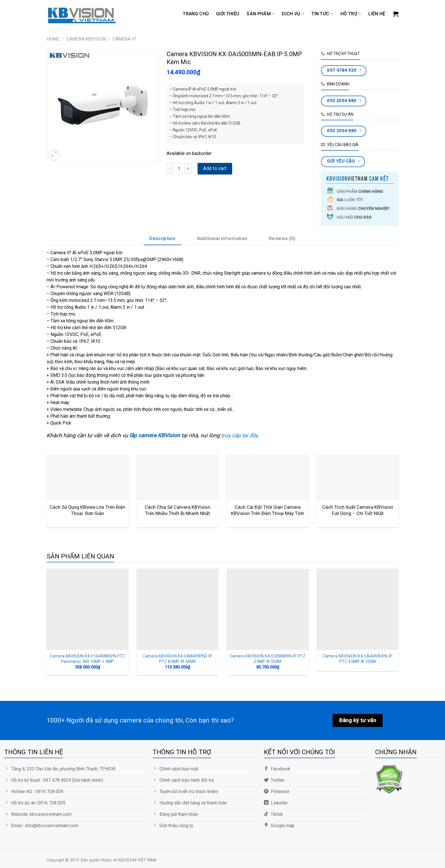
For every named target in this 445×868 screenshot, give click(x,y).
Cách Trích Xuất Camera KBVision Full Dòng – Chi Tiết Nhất (358, 510)
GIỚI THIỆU (228, 14)
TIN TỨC (322, 14)
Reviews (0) (282, 238)
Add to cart (215, 168)
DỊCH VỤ (293, 14)
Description (162, 238)
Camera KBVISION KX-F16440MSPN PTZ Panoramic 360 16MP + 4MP (87, 659)
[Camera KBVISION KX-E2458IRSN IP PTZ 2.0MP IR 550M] (268, 610)
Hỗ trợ (351, 14)
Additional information (222, 238)
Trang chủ (196, 14)
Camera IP (124, 39)
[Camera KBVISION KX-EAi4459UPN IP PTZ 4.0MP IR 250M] (358, 610)
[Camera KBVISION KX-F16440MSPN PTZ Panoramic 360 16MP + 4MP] (87, 610)
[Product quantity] (179, 169)
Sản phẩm (261, 14)
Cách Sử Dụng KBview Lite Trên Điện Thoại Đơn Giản (87, 510)
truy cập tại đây (239, 435)
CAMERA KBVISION (86, 39)
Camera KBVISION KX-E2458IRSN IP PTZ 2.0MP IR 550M (268, 659)
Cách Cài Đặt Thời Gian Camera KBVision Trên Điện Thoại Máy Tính (267, 510)
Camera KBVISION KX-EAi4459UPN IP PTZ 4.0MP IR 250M (358, 659)
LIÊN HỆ (377, 14)
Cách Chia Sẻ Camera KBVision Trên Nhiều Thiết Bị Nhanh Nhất (178, 510)
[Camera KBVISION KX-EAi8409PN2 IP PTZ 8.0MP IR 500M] (178, 610)
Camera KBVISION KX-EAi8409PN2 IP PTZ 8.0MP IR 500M (178, 659)
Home (53, 39)
